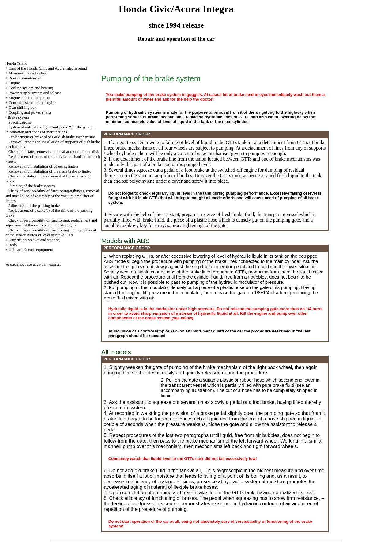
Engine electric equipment (29, 98)
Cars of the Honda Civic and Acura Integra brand (48, 68)
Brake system (18, 117)
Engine (14, 83)
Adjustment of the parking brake (34, 205)
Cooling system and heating (31, 88)
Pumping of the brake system (32, 186)
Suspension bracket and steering (34, 240)
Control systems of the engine (32, 103)
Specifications (20, 122)
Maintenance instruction (28, 73)
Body (13, 245)
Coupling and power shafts (30, 112)
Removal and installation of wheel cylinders (43, 166)
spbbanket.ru (18, 265)
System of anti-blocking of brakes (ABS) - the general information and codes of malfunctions (50, 129)
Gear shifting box (23, 107)
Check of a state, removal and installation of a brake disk (54, 152)
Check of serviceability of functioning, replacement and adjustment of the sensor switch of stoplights (51, 223)
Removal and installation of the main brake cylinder (50, 171)
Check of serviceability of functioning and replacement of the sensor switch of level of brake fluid (51, 232)
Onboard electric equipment (31, 250)
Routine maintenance (25, 78)
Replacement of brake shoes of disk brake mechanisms (52, 137)
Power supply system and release (35, 93)
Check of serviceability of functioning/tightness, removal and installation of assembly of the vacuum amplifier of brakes (52, 196)
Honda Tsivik (16, 63)
